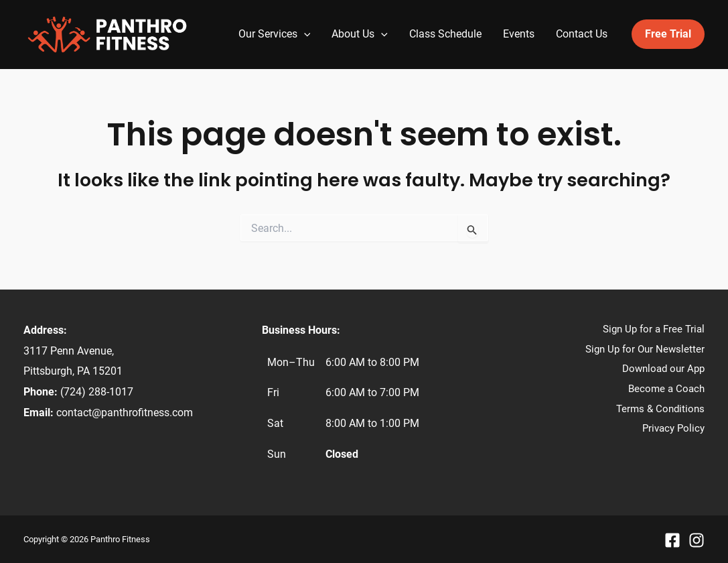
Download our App (663, 369)
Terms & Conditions (660, 409)
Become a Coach (666, 389)
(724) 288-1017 (97, 392)
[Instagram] (697, 540)
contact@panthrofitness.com (125, 413)
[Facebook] (672, 540)
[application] (304, 34)
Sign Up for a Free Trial (654, 329)
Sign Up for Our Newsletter (645, 349)
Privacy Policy (673, 428)
